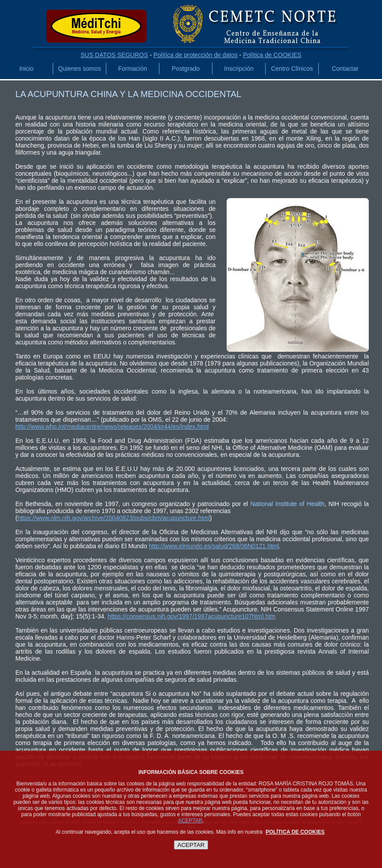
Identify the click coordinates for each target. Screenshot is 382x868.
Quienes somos (79, 69)
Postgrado (186, 69)
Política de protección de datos (195, 55)
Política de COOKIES (272, 55)
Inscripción (239, 69)
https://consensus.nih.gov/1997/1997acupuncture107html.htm (191, 616)
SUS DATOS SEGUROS (115, 55)
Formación (133, 69)
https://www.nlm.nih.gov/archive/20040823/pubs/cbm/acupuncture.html (114, 518)
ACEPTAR (190, 821)
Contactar (345, 69)
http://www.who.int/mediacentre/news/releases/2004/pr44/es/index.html (112, 427)
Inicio (27, 69)
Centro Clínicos (292, 69)
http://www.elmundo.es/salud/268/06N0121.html (214, 546)
